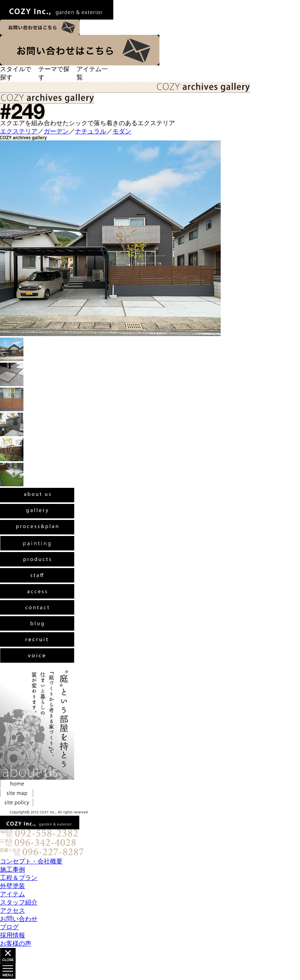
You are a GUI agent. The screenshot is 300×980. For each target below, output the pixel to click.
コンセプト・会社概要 (31, 861)
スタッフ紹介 (19, 902)
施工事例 (12, 869)
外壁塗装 (12, 886)
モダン (122, 131)
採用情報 (12, 935)
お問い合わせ (19, 919)
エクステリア (19, 131)
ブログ (9, 927)
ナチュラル (91, 131)
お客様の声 (16, 943)
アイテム (12, 894)
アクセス (12, 911)
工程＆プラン (19, 878)
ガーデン (56, 131)
